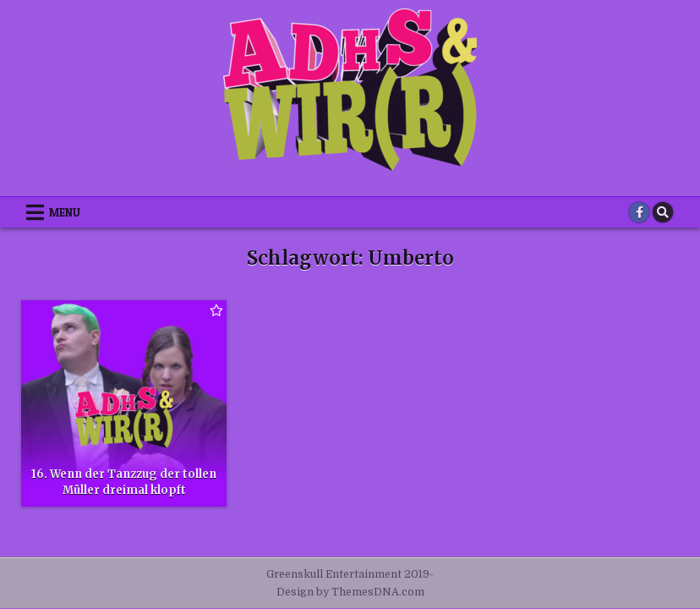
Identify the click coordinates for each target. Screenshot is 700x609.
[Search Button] (663, 212)
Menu (65, 212)
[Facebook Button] (639, 212)
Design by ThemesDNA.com (350, 592)
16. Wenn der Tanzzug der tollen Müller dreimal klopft (124, 482)
